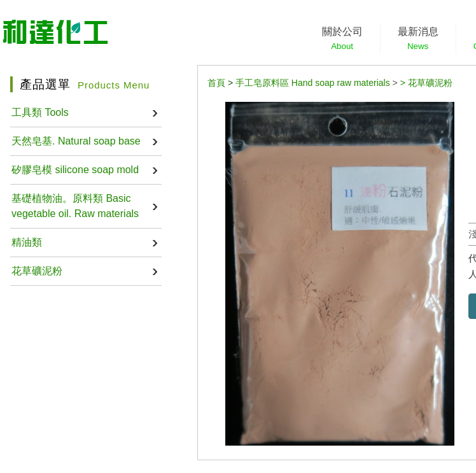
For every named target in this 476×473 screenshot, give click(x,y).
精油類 (27, 242)
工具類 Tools (40, 112)
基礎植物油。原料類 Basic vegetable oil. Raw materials (75, 206)
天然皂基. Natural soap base (76, 141)
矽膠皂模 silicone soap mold (75, 170)
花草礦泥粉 (37, 271)
